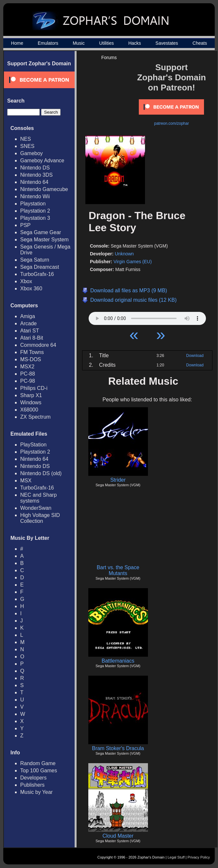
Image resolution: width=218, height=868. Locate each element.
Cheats (200, 43)
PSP (25, 225)
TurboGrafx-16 (37, 274)
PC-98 (28, 381)
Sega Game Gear (41, 232)
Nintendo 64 (34, 182)
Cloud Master (118, 836)
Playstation (33, 204)
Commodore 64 (38, 345)
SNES (27, 146)
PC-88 (28, 374)
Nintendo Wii (35, 196)
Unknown (124, 254)
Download (195, 356)
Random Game (38, 763)
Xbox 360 (31, 289)
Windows (31, 402)
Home (17, 43)
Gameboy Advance (42, 161)
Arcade (29, 323)
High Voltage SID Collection (40, 518)
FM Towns (32, 352)
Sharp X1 (31, 395)
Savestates (167, 43)
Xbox (26, 281)
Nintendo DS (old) (41, 473)
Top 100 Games (39, 771)
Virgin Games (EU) (132, 262)
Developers (33, 778)
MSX (26, 481)
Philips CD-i (34, 388)
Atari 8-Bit (32, 338)
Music (79, 43)
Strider (118, 480)
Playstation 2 (35, 211)
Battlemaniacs (118, 661)
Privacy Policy (199, 857)
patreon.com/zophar (172, 123)
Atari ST (30, 331)
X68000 (29, 410)
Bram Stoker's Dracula (118, 748)
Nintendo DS (35, 168)
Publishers (32, 785)
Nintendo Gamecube (44, 189)
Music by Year (36, 792)
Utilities (106, 43)
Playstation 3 (35, 218)
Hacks (135, 43)
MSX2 (27, 367)
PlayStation (33, 445)
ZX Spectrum (35, 417)
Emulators (48, 43)
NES (26, 139)
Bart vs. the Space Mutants (118, 570)
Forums (109, 57)
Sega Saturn (35, 260)
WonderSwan (36, 508)
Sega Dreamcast (40, 267)
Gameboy (31, 153)
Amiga (28, 316)
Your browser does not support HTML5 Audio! (147, 317)
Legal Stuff (176, 857)
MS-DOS (31, 359)
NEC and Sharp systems (38, 498)
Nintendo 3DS (36, 175)
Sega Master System (44, 240)
